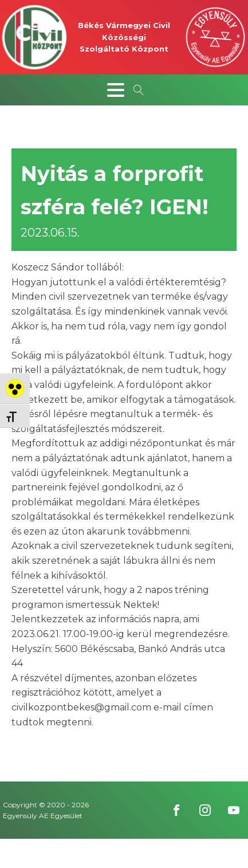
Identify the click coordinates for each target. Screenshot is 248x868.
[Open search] (139, 90)
